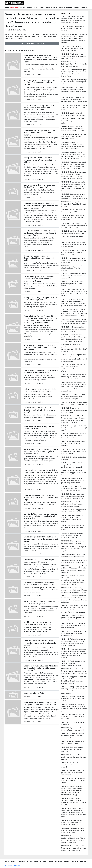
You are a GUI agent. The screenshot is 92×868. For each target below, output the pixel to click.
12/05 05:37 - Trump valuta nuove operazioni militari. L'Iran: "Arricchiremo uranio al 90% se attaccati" (72, 519)
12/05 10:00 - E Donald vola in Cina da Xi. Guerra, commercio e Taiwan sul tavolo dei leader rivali (74, 436)
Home (7, 7)
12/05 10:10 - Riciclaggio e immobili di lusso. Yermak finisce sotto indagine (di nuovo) (74, 428)
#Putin (37, 7)
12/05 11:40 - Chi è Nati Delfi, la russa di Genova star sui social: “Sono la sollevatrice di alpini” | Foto (74, 397)
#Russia (30, 7)
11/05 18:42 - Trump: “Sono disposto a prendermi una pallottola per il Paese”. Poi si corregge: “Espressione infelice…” (74, 590)
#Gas (55, 7)
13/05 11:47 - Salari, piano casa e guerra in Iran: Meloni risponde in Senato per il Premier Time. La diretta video (74, 91)
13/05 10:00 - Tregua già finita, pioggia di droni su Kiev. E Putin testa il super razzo (74, 107)
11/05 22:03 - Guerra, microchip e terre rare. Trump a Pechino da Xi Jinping (74, 561)
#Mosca (76, 7)
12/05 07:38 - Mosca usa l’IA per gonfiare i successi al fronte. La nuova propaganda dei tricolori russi (74, 488)
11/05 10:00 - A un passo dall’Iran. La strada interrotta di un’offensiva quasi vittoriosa (74, 757)
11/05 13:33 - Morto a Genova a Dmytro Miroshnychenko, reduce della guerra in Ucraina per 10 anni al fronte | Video (74, 671)
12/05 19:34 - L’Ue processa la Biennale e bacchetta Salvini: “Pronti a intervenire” (74, 268)
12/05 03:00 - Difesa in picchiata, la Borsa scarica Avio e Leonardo (73, 542)
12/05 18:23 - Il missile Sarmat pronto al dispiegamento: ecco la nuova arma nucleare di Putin (74, 276)
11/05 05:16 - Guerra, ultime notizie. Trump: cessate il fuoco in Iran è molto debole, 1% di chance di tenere (74, 848)
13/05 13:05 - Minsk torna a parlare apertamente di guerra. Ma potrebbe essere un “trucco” (73, 56)
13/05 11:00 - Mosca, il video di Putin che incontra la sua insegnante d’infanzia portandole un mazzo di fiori (74, 100)
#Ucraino (62, 7)
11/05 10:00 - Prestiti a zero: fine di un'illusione (73, 723)
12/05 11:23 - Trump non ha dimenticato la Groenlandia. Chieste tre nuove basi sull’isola (74, 410)
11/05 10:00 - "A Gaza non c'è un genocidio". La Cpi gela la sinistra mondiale (72, 765)
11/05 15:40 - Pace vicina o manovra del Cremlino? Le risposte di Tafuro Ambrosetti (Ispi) (74, 633)
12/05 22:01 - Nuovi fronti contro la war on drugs (74, 238)
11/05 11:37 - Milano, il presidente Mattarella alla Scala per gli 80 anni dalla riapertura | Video (73, 699)
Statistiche (14, 7)
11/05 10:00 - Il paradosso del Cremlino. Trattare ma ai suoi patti (72, 729)
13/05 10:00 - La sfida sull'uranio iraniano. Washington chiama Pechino (74, 114)
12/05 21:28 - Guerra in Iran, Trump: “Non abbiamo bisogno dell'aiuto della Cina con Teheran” (74, 245)
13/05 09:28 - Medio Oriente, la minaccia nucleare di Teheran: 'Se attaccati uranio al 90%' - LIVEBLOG (73, 129)
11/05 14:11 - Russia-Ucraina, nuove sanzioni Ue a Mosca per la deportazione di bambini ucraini (73, 663)
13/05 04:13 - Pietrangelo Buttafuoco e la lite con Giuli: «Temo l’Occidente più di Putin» (74, 204)
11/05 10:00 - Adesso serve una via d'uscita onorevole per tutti (73, 742)
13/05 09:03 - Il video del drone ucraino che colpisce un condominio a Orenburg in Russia (74, 136)
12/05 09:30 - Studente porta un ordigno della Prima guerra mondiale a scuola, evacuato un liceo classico (74, 465)
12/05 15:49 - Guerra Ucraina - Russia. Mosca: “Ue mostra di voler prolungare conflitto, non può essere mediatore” (74, 321)
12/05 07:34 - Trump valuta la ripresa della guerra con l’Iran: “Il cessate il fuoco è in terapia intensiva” (73, 504)
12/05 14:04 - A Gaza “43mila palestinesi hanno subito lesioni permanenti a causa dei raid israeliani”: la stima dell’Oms (74, 348)
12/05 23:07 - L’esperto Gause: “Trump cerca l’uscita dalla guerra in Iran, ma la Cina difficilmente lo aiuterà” (74, 225)
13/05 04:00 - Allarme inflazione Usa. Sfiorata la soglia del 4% (73, 211)
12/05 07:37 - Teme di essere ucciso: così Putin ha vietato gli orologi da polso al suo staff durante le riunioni (73, 496)
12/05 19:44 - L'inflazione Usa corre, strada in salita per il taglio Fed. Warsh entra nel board (74, 260)
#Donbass (84, 7)
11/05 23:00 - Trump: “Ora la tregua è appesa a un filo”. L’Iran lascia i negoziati (73, 549)
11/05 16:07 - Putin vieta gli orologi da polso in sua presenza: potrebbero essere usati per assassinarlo (74, 618)
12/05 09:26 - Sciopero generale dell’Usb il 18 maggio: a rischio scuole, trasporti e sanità (74, 473)
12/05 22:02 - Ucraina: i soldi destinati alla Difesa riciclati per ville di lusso (74, 232)
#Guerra (23, 7)
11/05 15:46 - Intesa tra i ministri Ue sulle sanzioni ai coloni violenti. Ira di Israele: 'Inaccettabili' (73, 626)
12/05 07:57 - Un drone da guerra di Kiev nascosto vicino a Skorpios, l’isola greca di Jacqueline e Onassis (74, 481)
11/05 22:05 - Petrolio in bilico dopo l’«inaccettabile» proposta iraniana (73, 556)
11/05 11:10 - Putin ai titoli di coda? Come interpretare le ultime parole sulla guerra (73, 717)
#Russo (69, 7)
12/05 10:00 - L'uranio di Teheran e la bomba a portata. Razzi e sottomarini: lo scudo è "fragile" (74, 451)
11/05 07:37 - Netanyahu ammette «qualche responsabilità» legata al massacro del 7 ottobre (73, 830)
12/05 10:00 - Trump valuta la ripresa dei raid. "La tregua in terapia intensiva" (73, 444)
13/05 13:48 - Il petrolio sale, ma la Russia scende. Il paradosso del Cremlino (73, 28)
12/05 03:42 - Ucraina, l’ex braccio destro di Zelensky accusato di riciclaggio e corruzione (72, 535)
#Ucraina (49, 7)
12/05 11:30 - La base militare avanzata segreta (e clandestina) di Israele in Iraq (74, 403)
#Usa (42, 7)
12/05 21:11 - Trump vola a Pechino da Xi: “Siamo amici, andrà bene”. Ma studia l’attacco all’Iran (74, 252)
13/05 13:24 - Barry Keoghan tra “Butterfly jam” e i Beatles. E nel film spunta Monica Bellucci (73, 48)
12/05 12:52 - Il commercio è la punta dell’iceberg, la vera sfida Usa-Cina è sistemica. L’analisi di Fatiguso (74, 377)
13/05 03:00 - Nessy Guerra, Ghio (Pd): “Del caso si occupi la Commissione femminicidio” (74, 218)
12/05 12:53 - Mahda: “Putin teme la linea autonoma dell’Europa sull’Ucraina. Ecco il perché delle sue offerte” (73, 368)
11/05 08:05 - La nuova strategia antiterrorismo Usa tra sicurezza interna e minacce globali (72, 822)
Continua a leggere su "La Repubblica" (32, 43)
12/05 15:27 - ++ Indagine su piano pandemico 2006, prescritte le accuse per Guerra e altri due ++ (73, 329)
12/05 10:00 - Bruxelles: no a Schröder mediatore (74, 458)
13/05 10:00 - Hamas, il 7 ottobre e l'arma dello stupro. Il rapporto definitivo (73, 121)
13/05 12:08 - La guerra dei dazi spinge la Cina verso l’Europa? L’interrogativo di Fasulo (74, 82)
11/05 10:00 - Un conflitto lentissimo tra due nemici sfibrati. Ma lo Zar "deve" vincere (74, 780)
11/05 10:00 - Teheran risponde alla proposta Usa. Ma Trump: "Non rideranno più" (73, 773)
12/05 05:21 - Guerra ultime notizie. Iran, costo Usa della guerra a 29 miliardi (73, 527)
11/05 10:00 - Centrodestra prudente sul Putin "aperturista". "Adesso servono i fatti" (73, 736)
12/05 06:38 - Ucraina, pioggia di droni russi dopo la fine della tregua (74, 511)
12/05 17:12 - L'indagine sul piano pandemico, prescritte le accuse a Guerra (72, 284)
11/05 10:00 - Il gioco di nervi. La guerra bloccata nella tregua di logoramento (72, 749)
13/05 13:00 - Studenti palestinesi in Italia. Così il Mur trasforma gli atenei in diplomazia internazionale (74, 64)
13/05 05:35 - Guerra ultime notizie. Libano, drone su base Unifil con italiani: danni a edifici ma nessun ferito (74, 196)
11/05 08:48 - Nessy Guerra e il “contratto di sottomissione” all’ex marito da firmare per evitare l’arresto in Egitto (74, 801)
